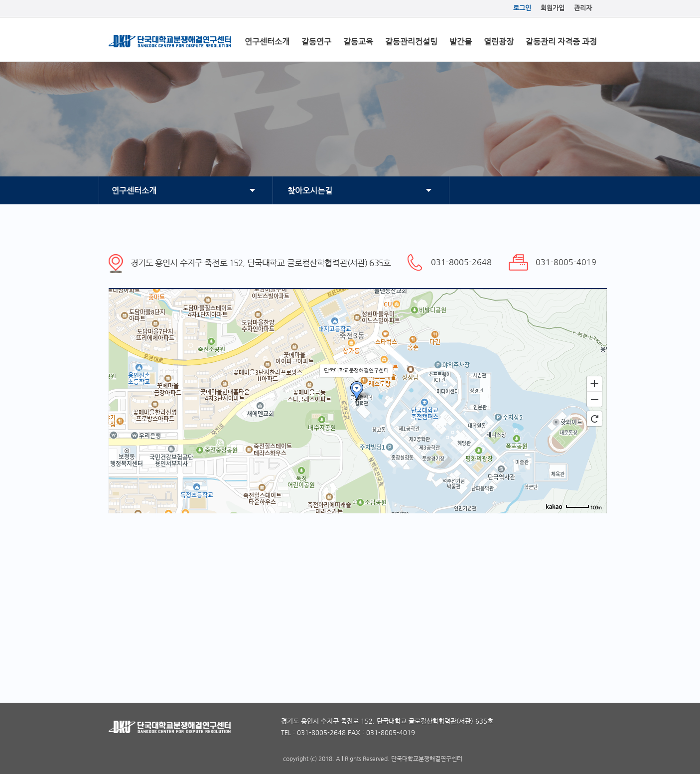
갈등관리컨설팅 (411, 42)
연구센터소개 (267, 42)
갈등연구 (316, 42)
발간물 (461, 42)
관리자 (583, 8)
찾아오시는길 (310, 191)
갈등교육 (358, 42)
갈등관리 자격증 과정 (561, 42)
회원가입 (553, 8)
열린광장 (499, 42)
